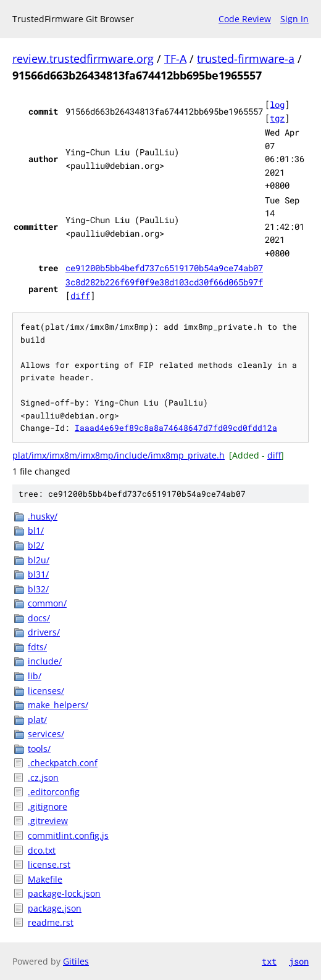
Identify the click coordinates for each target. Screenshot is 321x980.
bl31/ (38, 574)
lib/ (35, 676)
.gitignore (48, 806)
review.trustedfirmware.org (83, 59)
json (299, 961)
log (277, 104)
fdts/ (37, 647)
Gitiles (76, 961)
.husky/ (43, 516)
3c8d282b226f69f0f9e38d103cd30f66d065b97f (164, 282)
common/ (47, 603)
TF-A (175, 59)
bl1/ (36, 530)
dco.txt (42, 850)
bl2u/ (39, 560)
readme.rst (51, 922)
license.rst (49, 864)
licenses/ (46, 691)
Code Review (245, 19)
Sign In (294, 19)
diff (80, 296)
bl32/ (38, 589)
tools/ (39, 749)
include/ (45, 661)
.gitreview (48, 821)
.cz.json (43, 778)
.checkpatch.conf (63, 763)
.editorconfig (54, 792)
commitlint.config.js (68, 835)
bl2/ (36, 545)
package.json (55, 908)
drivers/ (44, 632)
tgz (277, 118)
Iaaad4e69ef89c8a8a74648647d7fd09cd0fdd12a (176, 428)
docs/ (39, 618)
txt (269, 961)
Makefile (45, 879)
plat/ (37, 720)
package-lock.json (64, 893)
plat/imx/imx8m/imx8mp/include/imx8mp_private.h (119, 455)
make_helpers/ (58, 705)
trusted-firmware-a (246, 59)
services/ (46, 734)
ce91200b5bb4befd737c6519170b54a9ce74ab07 (164, 268)
